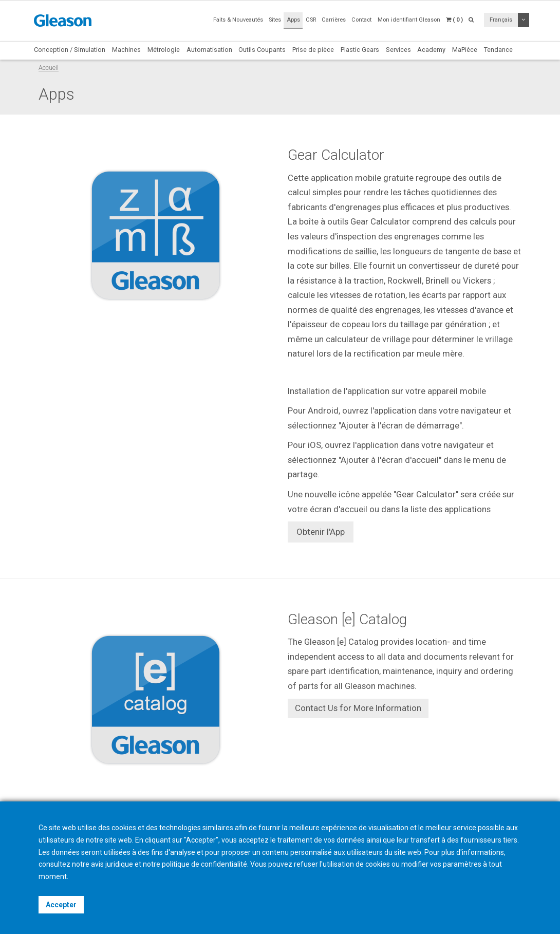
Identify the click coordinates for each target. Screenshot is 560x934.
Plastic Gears (360, 50)
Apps (293, 20)
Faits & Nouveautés (238, 20)
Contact (361, 20)
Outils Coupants (262, 50)
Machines (126, 50)
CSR (311, 20)
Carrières (334, 20)
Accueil (49, 68)
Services (398, 50)
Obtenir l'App (321, 532)
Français (501, 20)
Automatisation (209, 50)
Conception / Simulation (70, 50)
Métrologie (164, 50)
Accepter (61, 905)
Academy (431, 50)
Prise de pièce (313, 50)
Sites (275, 20)
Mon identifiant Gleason (409, 20)
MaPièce (465, 50)
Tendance (498, 50)
